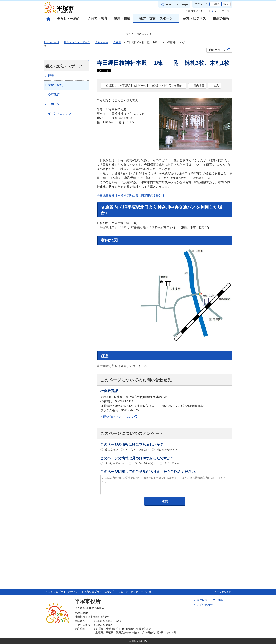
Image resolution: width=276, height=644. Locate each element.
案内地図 (199, 86)
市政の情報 (221, 18)
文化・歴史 (102, 42)
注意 (216, 86)
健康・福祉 (122, 18)
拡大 (226, 4)
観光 (51, 76)
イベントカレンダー (61, 113)
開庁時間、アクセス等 (210, 600)
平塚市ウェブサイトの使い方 (98, 592)
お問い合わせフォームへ (119, 417)
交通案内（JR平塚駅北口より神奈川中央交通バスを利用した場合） (145, 86)
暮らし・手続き (68, 18)
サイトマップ (222, 11)
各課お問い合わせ (196, 11)
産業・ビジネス (194, 18)
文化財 (117, 42)
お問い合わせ (205, 605)
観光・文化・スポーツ (156, 18)
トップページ (51, 42)
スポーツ (54, 104)
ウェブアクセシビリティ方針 (134, 592)
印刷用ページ (220, 50)
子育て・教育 (97, 18)
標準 (217, 4)
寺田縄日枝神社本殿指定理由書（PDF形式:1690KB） (132, 196)
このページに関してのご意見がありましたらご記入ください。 (149, 472)
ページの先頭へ (223, 592)
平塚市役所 (88, 601)
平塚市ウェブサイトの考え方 (62, 592)
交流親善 (54, 95)
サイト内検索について (139, 34)
